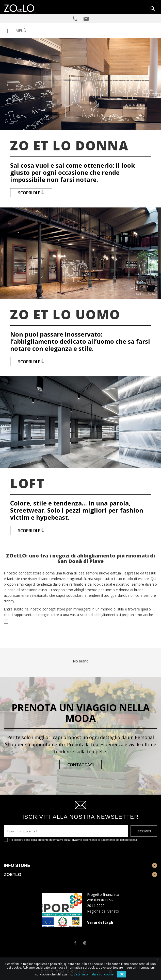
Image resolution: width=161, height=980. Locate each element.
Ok (122, 974)
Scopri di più (31, 193)
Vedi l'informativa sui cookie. (94, 974)
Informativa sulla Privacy (64, 840)
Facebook (75, 943)
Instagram (85, 943)
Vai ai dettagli (100, 922)
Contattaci (80, 765)
